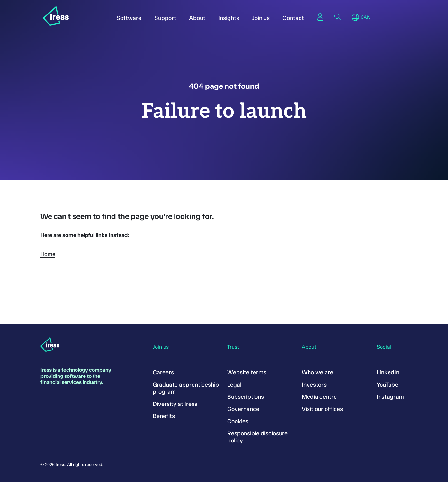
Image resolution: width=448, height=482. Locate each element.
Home (48, 254)
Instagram (390, 397)
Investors (314, 385)
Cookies (238, 421)
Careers (163, 372)
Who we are (318, 372)
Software (129, 18)
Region (355, 17)
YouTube (387, 385)
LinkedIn (388, 372)
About (197, 18)
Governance (243, 409)
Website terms (247, 372)
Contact (293, 18)
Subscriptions (246, 397)
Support (165, 18)
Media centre (319, 397)
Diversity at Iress (175, 404)
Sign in (320, 17)
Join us (261, 18)
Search (337, 17)
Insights (229, 18)
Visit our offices (322, 409)
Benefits (164, 416)
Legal (234, 385)
